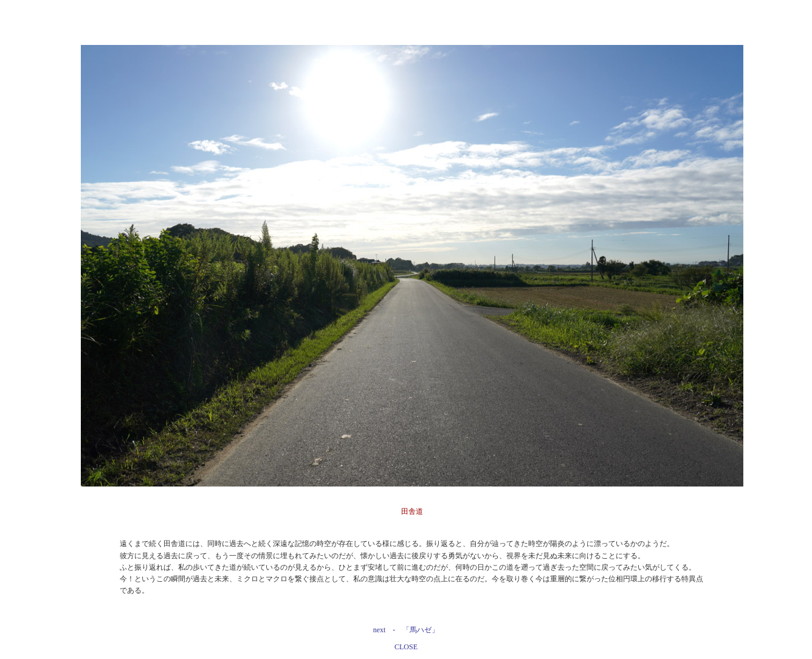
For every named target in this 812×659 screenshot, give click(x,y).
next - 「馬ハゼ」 (406, 630)
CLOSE (406, 647)
